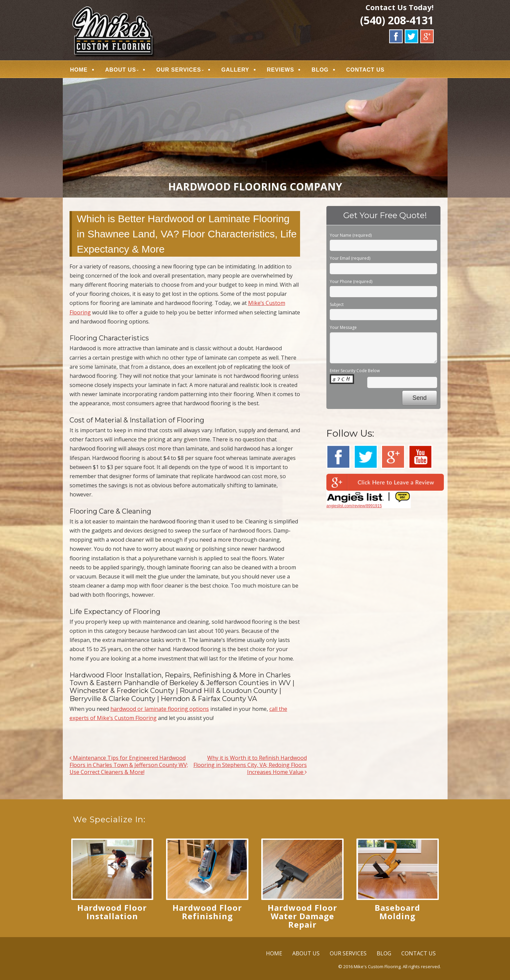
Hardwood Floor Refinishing (207, 912)
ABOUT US (121, 70)
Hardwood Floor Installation (112, 912)
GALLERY (235, 70)
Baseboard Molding (397, 912)
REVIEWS (281, 70)
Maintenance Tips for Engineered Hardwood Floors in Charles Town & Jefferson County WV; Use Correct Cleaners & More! (129, 765)
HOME (79, 70)
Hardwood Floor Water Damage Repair (302, 916)
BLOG (320, 70)
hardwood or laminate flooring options (160, 709)
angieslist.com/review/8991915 (354, 506)
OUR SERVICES (179, 70)
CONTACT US (366, 70)
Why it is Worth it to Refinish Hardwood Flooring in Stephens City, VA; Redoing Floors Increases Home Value (250, 765)
